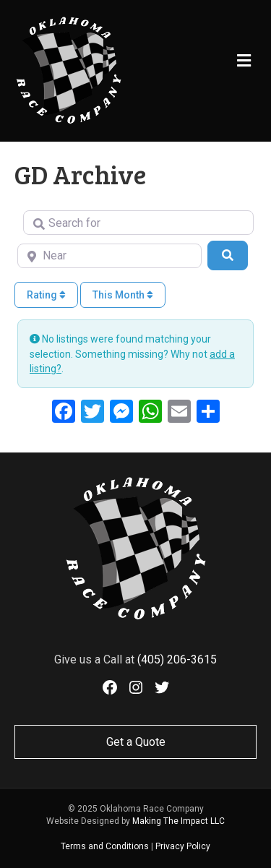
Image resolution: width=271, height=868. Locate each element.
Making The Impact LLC (178, 821)
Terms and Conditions (105, 846)
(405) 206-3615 (177, 659)
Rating (46, 295)
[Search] (228, 255)
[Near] (109, 256)
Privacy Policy (183, 846)
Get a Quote (136, 742)
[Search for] (138, 223)
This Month (123, 295)
